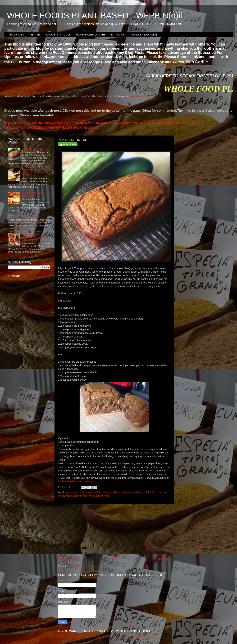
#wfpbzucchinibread (133, 492)
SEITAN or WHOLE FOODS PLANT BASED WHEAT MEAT (35, 237)
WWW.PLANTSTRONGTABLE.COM (76, 128)
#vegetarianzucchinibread (80, 492)
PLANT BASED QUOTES (91, 35)
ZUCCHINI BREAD (32, 149)
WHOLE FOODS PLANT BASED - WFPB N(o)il (95, 15)
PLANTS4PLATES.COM (179, 123)
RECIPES (35, 35)
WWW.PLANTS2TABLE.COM (98, 123)
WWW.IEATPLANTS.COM (23, 123)
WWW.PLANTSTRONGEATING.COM (28, 128)
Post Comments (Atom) (84, 566)
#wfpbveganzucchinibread (108, 492)
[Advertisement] (114, 530)
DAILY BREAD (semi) (144, 35)
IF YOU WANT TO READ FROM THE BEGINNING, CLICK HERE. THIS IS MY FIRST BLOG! (106, 637)
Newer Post (66, 559)
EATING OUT (119, 35)
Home (115, 559)
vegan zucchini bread (76, 496)
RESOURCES (16, 35)
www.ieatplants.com (139, 96)
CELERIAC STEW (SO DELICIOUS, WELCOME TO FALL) (35, 172)
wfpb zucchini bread (99, 496)
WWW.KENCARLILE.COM (61, 123)
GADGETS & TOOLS (58, 35)
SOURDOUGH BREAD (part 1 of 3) (34, 194)
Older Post (163, 559)
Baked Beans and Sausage (24, 217)
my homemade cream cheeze (75, 481)
